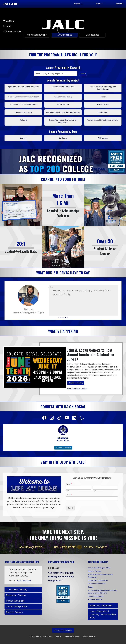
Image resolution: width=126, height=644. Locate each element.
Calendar (9, 21)
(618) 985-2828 (24, 581)
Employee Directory (17, 590)
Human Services (103, 105)
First (67, 491)
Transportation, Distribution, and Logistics (103, 120)
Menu (99, 4)
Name (69, 484)
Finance (103, 97)
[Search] (56, 73)
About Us (120, 4)
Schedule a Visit (95, 547)
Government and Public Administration (23, 105)
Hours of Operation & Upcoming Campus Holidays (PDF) (103, 614)
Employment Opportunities (98, 580)
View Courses (92, 35)
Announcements (12, 31)
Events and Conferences (101, 606)
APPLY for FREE (64, 547)
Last (94, 491)
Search (78, 4)
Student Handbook (95, 600)
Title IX (59, 636)
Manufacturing (103, 112)
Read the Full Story (76, 383)
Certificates (63, 138)
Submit (70, 508)
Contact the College (15, 601)
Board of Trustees (95, 571)
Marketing (23, 120)
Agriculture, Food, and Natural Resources (23, 87)
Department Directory (16, 595)
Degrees (23, 138)
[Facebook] (44, 418)
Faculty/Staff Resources (63, 630)
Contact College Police (17, 606)
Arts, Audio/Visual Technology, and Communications (103, 88)
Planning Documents (96, 596)
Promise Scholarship (37, 35)
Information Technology (23, 112)
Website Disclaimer (72, 636)
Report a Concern (14, 612)
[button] (59, 317)
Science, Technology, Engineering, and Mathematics (63, 121)
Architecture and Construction (63, 87)
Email (69, 495)
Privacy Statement (90, 636)
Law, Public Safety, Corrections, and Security (63, 112)
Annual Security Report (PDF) (99, 568)
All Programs (103, 138)
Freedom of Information (97, 584)
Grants (90, 587)
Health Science (63, 105)
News (7, 26)
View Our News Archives (77, 389)
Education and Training (63, 97)
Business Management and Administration (23, 97)
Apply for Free (65, 35)
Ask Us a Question (32, 547)
